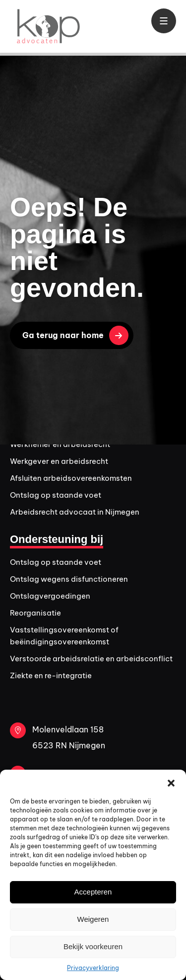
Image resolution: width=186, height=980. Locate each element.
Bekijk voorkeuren (93, 946)
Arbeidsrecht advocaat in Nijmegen (75, 512)
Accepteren (93, 892)
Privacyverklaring (93, 968)
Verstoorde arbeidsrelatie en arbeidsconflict (91, 659)
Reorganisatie (35, 613)
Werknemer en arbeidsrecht (60, 444)
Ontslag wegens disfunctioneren (69, 579)
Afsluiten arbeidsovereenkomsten (71, 478)
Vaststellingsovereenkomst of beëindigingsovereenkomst (64, 636)
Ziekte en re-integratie (51, 675)
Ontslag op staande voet (56, 495)
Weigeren (93, 919)
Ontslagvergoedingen (50, 596)
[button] (171, 782)
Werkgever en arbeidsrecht (59, 461)
